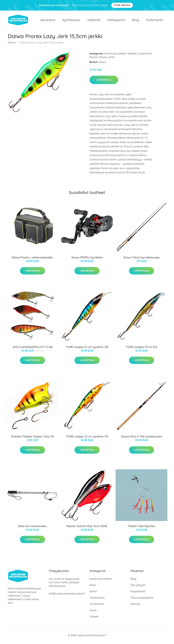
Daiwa (103, 60)
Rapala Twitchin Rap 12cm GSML (87, 529)
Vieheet (132, 56)
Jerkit (111, 60)
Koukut (94, 60)
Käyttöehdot (138, 594)
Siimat (93, 594)
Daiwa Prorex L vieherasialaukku (32, 260)
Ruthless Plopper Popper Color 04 (33, 439)
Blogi (136, 21)
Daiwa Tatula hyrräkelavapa (141, 260)
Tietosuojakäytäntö (142, 601)
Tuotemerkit (154, 21)
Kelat (93, 588)
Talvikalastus (97, 601)
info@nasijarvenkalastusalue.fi (67, 596)
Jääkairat (94, 21)
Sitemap (135, 607)
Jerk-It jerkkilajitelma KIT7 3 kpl (32, 350)
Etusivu (12, 45)
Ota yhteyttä (138, 588)
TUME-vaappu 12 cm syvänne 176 (87, 439)
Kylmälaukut (71, 21)
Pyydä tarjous (122, 5)
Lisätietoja (104, 83)
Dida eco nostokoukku (32, 529)
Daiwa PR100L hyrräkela (87, 260)
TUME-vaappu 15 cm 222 (142, 350)
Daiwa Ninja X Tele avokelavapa (141, 439)
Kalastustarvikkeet (115, 56)
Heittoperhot (116, 21)
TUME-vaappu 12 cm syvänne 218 (87, 350)
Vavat (93, 613)
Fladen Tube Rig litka (142, 529)
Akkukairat (48, 21)
